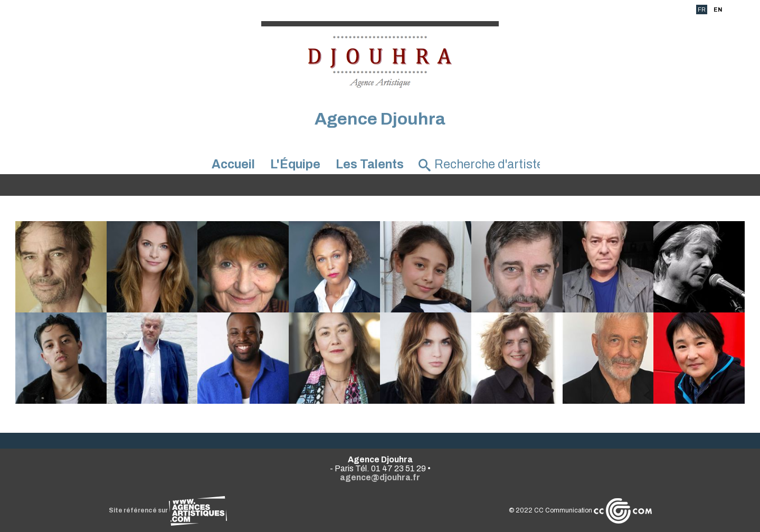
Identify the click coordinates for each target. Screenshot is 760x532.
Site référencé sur (168, 510)
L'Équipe (295, 164)
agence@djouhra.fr (380, 477)
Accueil (233, 164)
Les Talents (370, 164)
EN (718, 9)
